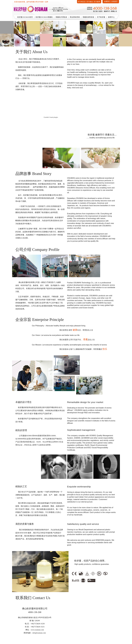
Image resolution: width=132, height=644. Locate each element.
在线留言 (115, 1)
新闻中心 (111, 17)
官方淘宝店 (82, 2)
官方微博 (97, 2)
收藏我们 (107, 1)
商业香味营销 (75, 17)
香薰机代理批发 (61, 17)
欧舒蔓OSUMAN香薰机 (44, 17)
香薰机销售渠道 (88, 17)
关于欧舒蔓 (101, 17)
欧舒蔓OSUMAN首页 (25, 17)
